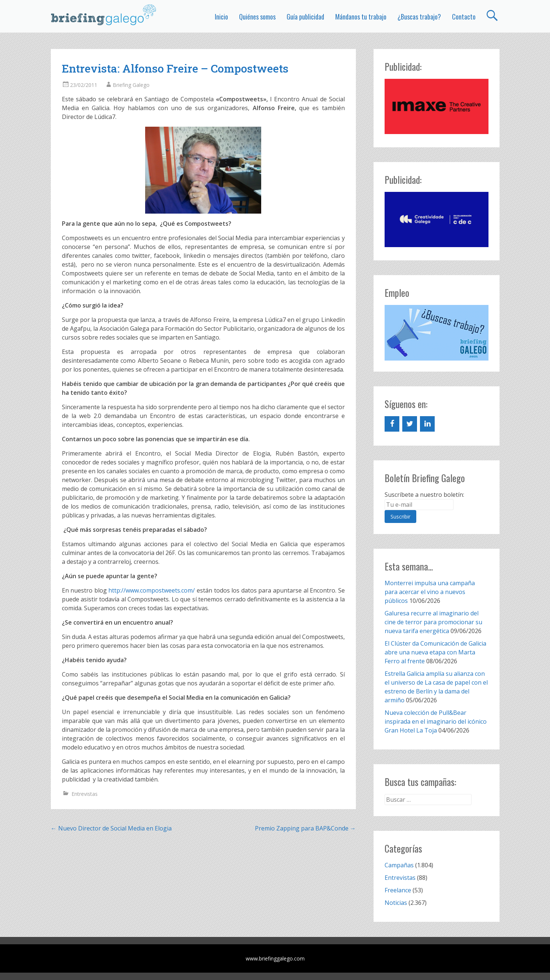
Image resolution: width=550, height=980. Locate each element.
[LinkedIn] (427, 424)
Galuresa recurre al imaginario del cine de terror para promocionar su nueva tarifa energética (433, 622)
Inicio (221, 17)
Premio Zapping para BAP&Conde (305, 828)
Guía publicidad (305, 17)
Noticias (396, 903)
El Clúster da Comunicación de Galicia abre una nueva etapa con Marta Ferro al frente (435, 652)
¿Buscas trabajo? (419, 17)
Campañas (399, 865)
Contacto (464, 17)
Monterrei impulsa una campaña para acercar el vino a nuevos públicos (430, 592)
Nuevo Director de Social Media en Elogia (111, 828)
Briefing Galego (131, 85)
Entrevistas (85, 794)
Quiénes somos (257, 17)
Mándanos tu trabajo (361, 17)
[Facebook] (392, 424)
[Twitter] (410, 424)
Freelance (398, 890)
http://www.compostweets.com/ (152, 590)
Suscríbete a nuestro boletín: (424, 495)
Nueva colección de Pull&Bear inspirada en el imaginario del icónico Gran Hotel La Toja (436, 721)
